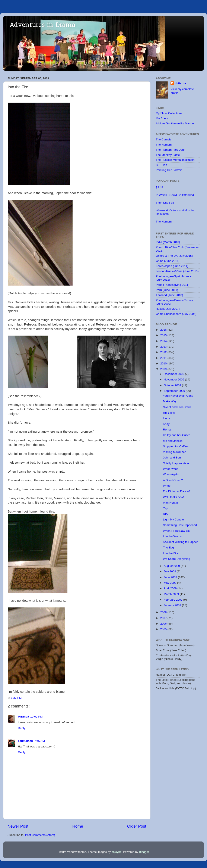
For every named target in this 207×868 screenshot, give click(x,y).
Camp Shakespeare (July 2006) (176, 314)
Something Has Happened (180, 525)
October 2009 (173, 385)
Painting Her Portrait (169, 170)
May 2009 (170, 583)
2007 (164, 618)
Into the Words (172, 536)
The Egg (168, 547)
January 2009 (173, 605)
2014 (164, 341)
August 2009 (172, 566)
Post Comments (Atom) (40, 835)
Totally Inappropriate (176, 463)
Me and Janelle (173, 441)
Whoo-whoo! (171, 469)
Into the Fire (171, 553)
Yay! (166, 508)
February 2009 (173, 600)
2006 (164, 624)
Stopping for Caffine (176, 446)
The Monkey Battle (168, 155)
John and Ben (172, 458)
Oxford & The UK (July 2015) (174, 256)
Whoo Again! (171, 474)
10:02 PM (36, 717)
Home (78, 826)
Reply (22, 728)
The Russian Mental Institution (175, 160)
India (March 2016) (168, 242)
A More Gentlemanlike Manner (175, 123)
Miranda (23, 717)
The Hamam (164, 145)
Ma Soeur (162, 118)
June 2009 (171, 577)
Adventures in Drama (42, 25)
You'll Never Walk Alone (178, 396)
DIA (165, 514)
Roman (168, 430)
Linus (166, 418)
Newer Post (18, 826)
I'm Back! (169, 413)
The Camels (164, 139)
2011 (164, 358)
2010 (164, 363)
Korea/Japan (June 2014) (172, 266)
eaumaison (26, 741)
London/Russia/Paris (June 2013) (177, 271)
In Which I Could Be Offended (175, 195)
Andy (166, 424)
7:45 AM (40, 741)
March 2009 (172, 594)
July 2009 (170, 571)
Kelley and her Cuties (177, 435)
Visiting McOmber (174, 452)
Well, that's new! (173, 497)
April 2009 (171, 588)
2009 (164, 369)
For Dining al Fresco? (177, 491)
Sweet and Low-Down (177, 407)
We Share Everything (177, 559)
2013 (164, 347)
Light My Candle (173, 519)
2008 (164, 612)
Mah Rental (170, 503)
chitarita (180, 83)
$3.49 (159, 187)
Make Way (170, 401)
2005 (164, 629)
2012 (164, 352)
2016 (164, 330)
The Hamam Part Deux (171, 150)
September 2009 (175, 391)
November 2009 (174, 379)
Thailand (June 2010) (169, 295)
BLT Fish (161, 165)
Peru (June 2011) (167, 290)
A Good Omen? (173, 480)
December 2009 (174, 374)
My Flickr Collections (169, 113)
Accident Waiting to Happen (181, 542)
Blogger (144, 852)
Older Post (137, 826)
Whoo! (167, 486)
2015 (164, 335)
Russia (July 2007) (168, 309)
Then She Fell (165, 203)
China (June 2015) (168, 261)
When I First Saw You (177, 531)
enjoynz (116, 852)
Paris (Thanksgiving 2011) (173, 285)
